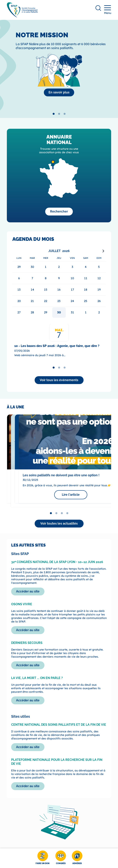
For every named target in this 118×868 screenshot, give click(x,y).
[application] (59, 283)
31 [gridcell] (72, 312)
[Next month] (103, 251)
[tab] (54, 114)
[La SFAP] (59, 92)
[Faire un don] (43, 858)
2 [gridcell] (99, 312)
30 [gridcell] (59, 312)
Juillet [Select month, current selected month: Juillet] (54, 251)
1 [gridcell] (86, 312)
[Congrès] (61, 858)
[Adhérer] (77, 858)
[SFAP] (22, 16)
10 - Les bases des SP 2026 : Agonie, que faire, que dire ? (57, 346)
